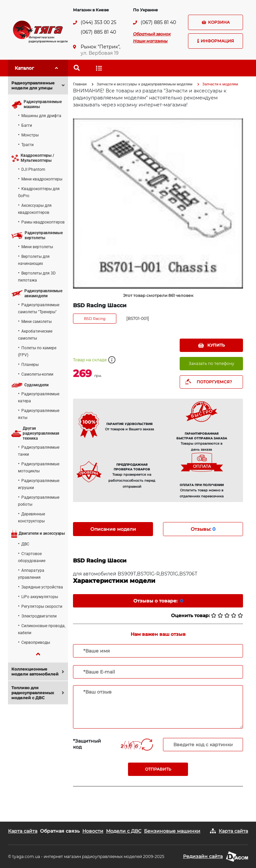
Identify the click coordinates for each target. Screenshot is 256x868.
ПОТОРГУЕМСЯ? (214, 382)
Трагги (27, 145)
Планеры (30, 365)
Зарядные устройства (42, 587)
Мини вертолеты (37, 247)
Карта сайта (23, 831)
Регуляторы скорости (42, 606)
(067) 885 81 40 (98, 32)
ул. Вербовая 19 (100, 53)
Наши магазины (150, 41)
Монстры (30, 135)
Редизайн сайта (203, 856)
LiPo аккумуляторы (40, 597)
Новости (93, 831)
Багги (27, 125)
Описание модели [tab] (113, 529)
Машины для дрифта (41, 116)
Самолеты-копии (37, 374)
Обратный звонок (152, 34)
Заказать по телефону (211, 363)
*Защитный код (87, 744)
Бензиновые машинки (172, 831)
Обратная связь (60, 831)
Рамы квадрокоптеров (43, 222)
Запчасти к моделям (220, 84)
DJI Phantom (33, 169)
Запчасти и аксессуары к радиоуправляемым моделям (144, 84)
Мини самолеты (36, 322)
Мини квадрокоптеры (42, 179)
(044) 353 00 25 (98, 22)
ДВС (25, 544)
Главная (80, 84)
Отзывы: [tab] (203, 529)
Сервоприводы (36, 642)
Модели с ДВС (124, 831)
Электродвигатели (39, 616)
